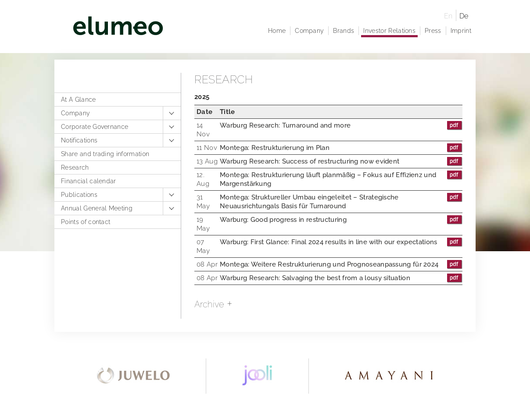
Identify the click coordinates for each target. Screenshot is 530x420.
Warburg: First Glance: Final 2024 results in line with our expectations (341, 242)
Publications (79, 195)
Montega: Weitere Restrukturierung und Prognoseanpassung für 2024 (341, 264)
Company (75, 113)
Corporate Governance (95, 127)
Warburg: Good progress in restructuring (341, 220)
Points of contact (86, 222)
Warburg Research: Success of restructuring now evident (341, 161)
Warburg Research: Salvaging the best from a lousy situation (341, 278)
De (464, 16)
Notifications (79, 140)
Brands (344, 31)
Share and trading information (105, 154)
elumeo (249, 27)
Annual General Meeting (97, 208)
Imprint (461, 31)
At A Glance (79, 100)
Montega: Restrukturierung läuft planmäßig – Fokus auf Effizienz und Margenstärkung (341, 179)
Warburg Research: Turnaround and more (341, 125)
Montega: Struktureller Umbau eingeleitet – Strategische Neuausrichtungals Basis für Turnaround (341, 201)
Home (277, 31)
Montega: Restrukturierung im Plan (341, 148)
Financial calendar (89, 181)
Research (75, 167)
